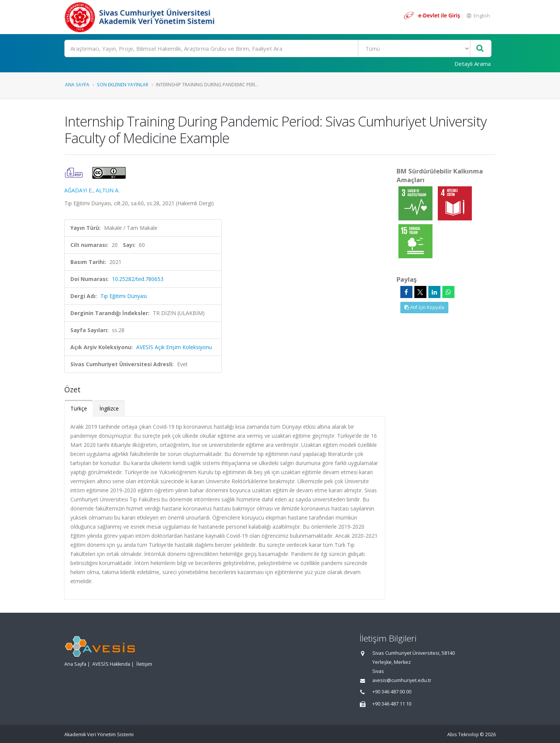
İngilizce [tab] (109, 408)
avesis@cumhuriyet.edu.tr (402, 680)
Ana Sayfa (77, 84)
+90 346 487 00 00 (392, 692)
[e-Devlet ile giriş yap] (432, 16)
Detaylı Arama (473, 64)
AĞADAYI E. (79, 190)
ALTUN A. (108, 190)
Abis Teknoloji (463, 734)
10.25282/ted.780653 (138, 279)
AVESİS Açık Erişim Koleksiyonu (174, 347)
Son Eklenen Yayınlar (123, 84)
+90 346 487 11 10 (392, 704)
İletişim (144, 664)
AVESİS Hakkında (111, 664)
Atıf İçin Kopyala (424, 307)
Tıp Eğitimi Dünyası (124, 296)
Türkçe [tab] (79, 408)
